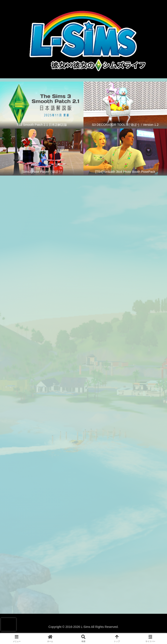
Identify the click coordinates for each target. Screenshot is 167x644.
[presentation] (8, 624)
